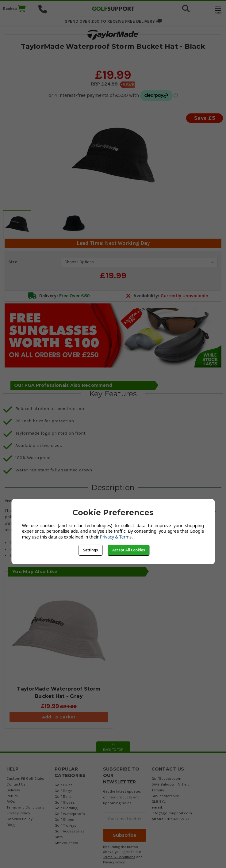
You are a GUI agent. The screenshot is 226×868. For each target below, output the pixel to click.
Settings (90, 550)
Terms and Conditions (25, 807)
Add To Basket (59, 717)
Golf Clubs (64, 785)
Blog (11, 825)
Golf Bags (63, 791)
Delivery (13, 790)
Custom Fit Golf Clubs (25, 778)
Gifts (59, 837)
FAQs (11, 801)
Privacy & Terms (116, 537)
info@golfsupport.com (172, 813)
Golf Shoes (64, 819)
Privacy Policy (18, 813)
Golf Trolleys (65, 825)
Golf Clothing (66, 808)
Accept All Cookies (128, 550)
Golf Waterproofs (70, 814)
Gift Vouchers (66, 843)
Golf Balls (63, 796)
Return (12, 796)
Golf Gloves (65, 802)
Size (13, 262)
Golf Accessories (70, 831)
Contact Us (16, 784)
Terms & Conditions (119, 857)
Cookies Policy (19, 819)
